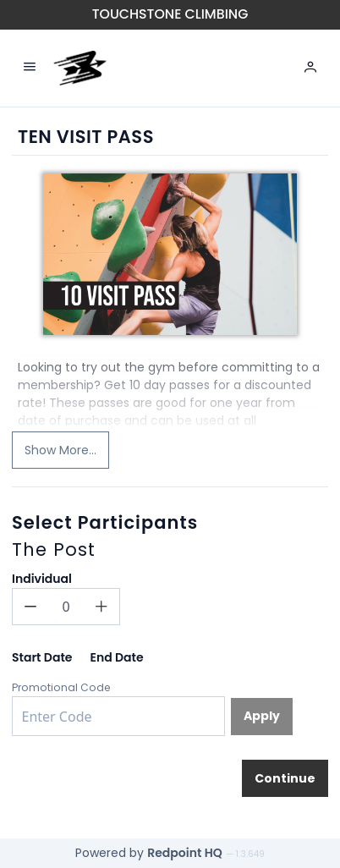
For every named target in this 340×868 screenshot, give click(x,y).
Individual (42, 579)
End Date (116, 657)
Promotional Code (61, 687)
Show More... (60, 450)
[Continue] (285, 778)
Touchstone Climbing (170, 14)
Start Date (42, 657)
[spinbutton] (66, 607)
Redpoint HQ (185, 853)
